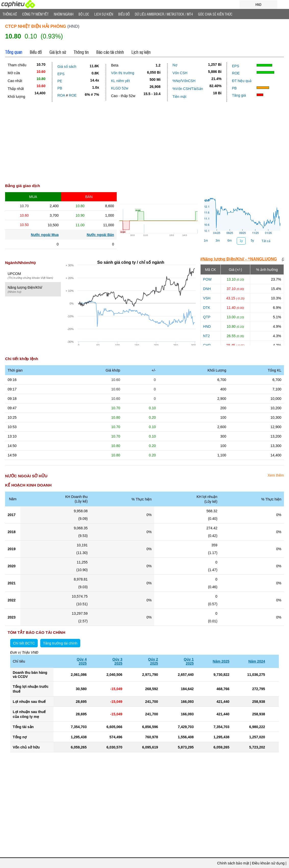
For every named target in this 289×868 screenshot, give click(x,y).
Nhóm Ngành (64, 14)
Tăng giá (239, 95)
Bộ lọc (84, 14)
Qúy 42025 (82, 661)
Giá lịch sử (58, 52)
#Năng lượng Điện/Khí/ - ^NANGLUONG (239, 259)
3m (218, 241)
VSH (207, 298)
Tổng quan (14, 52)
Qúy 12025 (189, 661)
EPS (61, 74)
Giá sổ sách (67, 67)
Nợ (175, 65)
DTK (207, 308)
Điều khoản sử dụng (268, 863)
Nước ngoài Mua (45, 235)
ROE (73, 95)
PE (60, 81)
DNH (207, 289)
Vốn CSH (180, 73)
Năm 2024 (257, 661)
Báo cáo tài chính (110, 52)
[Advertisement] (144, 140)
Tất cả (266, 241)
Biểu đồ (124, 14)
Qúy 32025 (117, 661)
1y (241, 241)
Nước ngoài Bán (100, 235)
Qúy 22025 (153, 661)
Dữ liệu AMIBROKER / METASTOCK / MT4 (164, 14)
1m (206, 241)
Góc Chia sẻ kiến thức (215, 14)
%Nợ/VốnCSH (184, 81)
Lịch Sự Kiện (104, 14)
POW (207, 279)
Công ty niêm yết (35, 14)
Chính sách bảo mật (233, 863)
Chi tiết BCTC (24, 643)
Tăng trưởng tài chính (60, 643)
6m (230, 241)
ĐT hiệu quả (242, 81)
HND (207, 326)
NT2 (206, 336)
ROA (61, 95)
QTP (207, 317)
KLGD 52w (120, 88)
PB (60, 88)
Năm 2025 (221, 661)
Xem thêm (276, 475)
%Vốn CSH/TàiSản (188, 89)
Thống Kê (10, 14)
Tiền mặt (179, 97)
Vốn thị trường (123, 73)
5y (252, 241)
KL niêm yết (121, 81)
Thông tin (81, 52)
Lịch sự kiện (141, 52)
